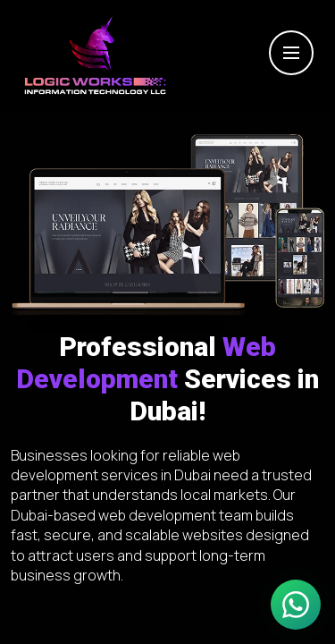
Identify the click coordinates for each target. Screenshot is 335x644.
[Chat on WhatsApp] (296, 605)
